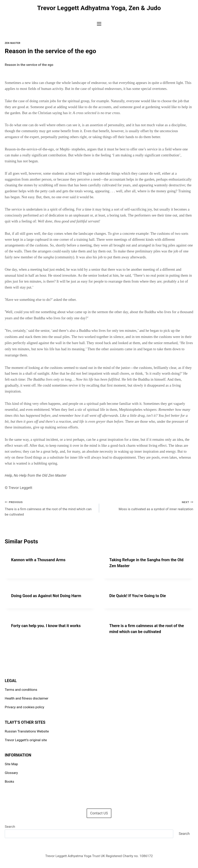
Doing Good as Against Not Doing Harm (46, 596)
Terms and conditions (21, 690)
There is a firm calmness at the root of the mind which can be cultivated (50, 508)
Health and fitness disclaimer (27, 698)
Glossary (11, 773)
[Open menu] (99, 24)
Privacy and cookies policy (24, 707)
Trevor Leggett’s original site (26, 740)
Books (9, 781)
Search (10, 827)
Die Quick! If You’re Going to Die (138, 596)
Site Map (11, 764)
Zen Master (13, 43)
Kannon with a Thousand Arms (38, 560)
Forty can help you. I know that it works (46, 626)
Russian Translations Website (27, 731)
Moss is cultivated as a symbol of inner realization (148, 505)
